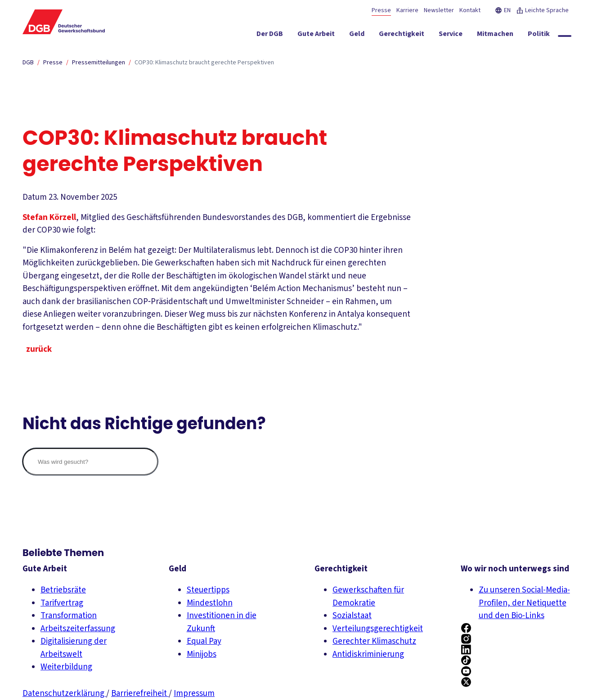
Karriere (407, 10)
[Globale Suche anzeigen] (565, 36)
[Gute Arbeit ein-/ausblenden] (316, 36)
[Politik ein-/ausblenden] (539, 36)
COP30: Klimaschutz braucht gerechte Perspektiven (204, 63)
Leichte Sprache (542, 10)
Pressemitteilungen (99, 63)
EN (503, 10)
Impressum (194, 693)
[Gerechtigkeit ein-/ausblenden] (402, 36)
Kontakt (470, 10)
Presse (381, 10)
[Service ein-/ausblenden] (451, 36)
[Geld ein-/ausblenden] (357, 36)
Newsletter (439, 10)
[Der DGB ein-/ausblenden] (270, 36)
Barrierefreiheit (140, 693)
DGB (28, 63)
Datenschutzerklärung (64, 693)
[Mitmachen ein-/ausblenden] (495, 36)
